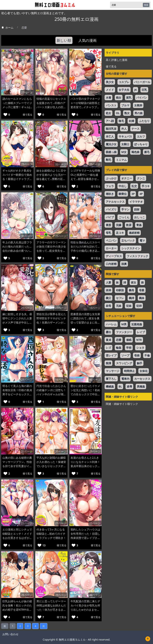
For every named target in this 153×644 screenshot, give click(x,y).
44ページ (95, 595)
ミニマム (121, 160)
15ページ (95, 308)
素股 (108, 225)
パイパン (142, 98)
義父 (108, 298)
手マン (125, 209)
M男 (124, 324)
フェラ (110, 186)
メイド (110, 90)
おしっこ (140, 217)
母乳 (108, 233)
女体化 (144, 371)
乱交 (134, 186)
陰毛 (121, 121)
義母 (131, 290)
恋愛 (119, 340)
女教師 (138, 105)
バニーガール (142, 82)
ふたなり (144, 121)
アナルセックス (115, 202)
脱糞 (124, 264)
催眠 (129, 340)
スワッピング (124, 363)
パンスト (111, 105)
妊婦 (131, 121)
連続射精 (134, 233)
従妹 (129, 306)
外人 (124, 129)
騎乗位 (123, 194)
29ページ (27, 308)
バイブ (110, 217)
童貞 (108, 340)
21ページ (27, 380)
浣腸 (119, 225)
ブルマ (125, 105)
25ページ (27, 164)
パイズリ (111, 209)
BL (120, 386)
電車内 (125, 379)
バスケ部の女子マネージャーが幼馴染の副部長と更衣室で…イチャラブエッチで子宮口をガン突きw (85, 107)
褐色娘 (135, 152)
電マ (142, 240)
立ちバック (128, 240)
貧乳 (129, 98)
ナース (136, 129)
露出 (108, 332)
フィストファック (137, 256)
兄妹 (119, 306)
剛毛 (108, 160)
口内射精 (111, 264)
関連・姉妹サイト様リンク (122, 404)
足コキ (120, 233)
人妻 (108, 282)
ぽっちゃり (141, 144)
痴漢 (108, 363)
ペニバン (111, 240)
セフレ (120, 298)
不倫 (147, 355)
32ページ (61, 164)
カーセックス (142, 379)
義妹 (142, 298)
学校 (129, 348)
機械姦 (110, 386)
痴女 (119, 98)
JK (136, 90)
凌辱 (129, 386)
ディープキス (114, 256)
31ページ (27, 236)
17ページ (61, 92)
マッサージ (113, 371)
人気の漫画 (87, 40)
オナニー (127, 178)
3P (133, 194)
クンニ (141, 178)
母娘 (137, 355)
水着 (108, 98)
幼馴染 (120, 290)
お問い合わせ (10, 634)
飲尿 (129, 225)
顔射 (137, 209)
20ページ (61, 451)
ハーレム (111, 324)
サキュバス (125, 136)
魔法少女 (111, 144)
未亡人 (110, 136)
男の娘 (139, 113)
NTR (139, 340)
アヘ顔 (110, 121)
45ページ (95, 380)
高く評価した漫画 (117, 60)
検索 (146, 5)
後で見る (27, 115)
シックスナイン (131, 248)
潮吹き (110, 194)
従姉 (139, 306)
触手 (140, 363)
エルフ (141, 136)
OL (118, 113)
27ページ (27, 92)
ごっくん (124, 217)
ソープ (125, 355)
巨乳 (144, 90)
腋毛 (147, 152)
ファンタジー (124, 332)
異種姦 (141, 386)
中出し (123, 186)
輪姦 (119, 348)
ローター (111, 248)
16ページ (61, 380)
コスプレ (124, 82)
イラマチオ (136, 202)
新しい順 (64, 40)
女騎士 (125, 144)
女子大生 (124, 90)
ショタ (140, 348)
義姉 (131, 298)
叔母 (108, 306)
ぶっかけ (111, 178)
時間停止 (129, 371)
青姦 (139, 225)
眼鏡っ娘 (111, 152)
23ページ (95, 92)
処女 (108, 113)
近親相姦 (137, 324)
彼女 (134, 282)
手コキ (146, 186)
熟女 (127, 113)
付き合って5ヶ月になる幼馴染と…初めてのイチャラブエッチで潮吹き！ (51, 534)
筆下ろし (111, 379)
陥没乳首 (111, 129)
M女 (124, 152)
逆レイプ (111, 355)
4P (141, 194)
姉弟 (108, 290)
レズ (108, 348)
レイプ (141, 332)
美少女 (110, 82)
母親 (142, 290)
